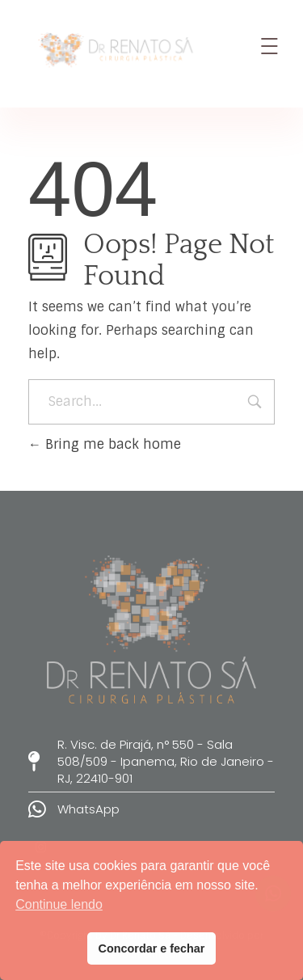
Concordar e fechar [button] (152, 948)
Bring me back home (105, 444)
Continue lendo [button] (59, 904)
